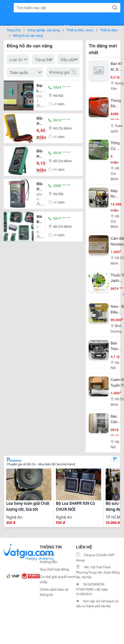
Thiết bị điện (109, 30)
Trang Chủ (14, 30)
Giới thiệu (47, 554)
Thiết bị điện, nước (80, 30)
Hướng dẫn (49, 562)
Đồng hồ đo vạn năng (28, 35)
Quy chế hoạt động (54, 569)
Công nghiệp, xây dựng (44, 30)
